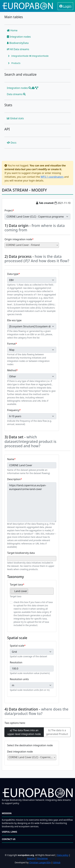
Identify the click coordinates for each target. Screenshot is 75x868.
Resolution (16, 662)
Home (12, 30)
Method (12, 370)
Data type (13, 274)
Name (11, 459)
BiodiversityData (18, 43)
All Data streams (18, 49)
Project (9, 210)
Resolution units (19, 679)
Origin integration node (18, 239)
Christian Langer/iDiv (40, 862)
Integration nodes (19, 37)
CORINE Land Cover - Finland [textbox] (23, 245)
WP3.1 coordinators (52, 177)
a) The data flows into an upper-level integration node (24, 732)
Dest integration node (20, 752)
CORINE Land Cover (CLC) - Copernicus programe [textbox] (32, 757)
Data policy (63, 855)
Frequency (13, 410)
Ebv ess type (14, 320)
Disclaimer (42, 858)
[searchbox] (9, 558)
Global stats (15, 118)
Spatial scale (17, 646)
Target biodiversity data (21, 553)
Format (11, 344)
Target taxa (16, 585)
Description (14, 479)
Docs (12, 143)
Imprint (31, 858)
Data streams (16, 94)
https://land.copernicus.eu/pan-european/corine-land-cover (32, 502)
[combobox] (32, 245)
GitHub (57, 862)
